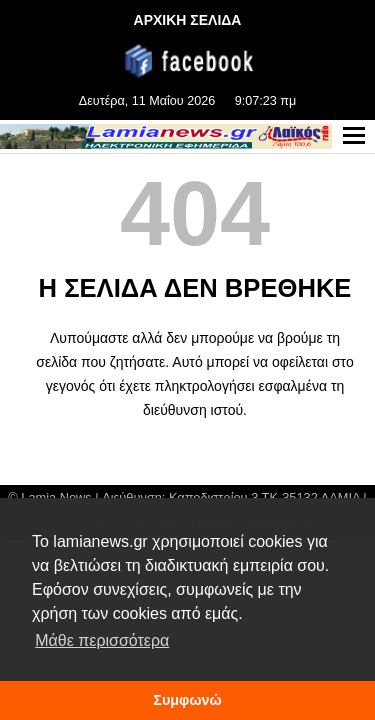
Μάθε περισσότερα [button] (102, 640)
